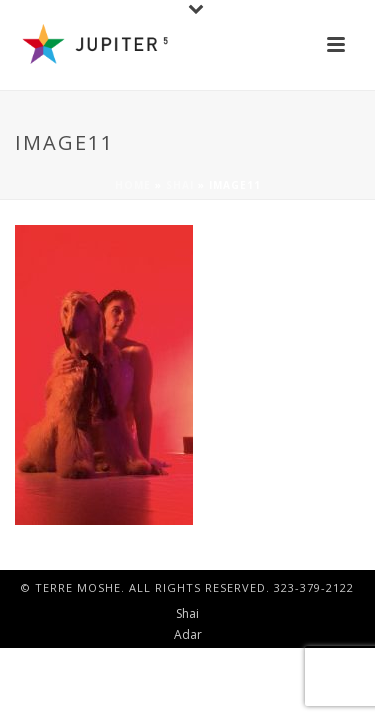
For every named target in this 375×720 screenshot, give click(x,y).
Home (133, 185)
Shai (180, 185)
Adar (188, 635)
